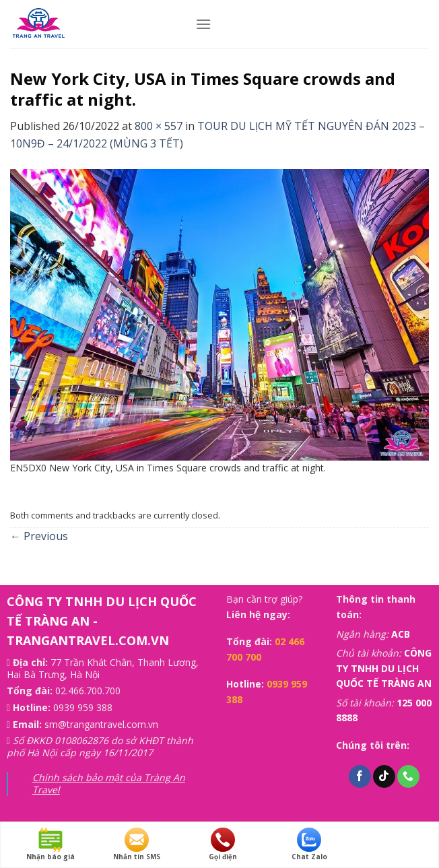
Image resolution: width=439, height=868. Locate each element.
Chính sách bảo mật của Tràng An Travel (109, 783)
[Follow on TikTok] (384, 776)
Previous (39, 536)
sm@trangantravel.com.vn (101, 724)
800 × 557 (159, 126)
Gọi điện (223, 844)
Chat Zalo (309, 844)
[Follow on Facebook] (360, 776)
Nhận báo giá (50, 844)
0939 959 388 (83, 707)
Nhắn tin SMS (137, 844)
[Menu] (203, 24)
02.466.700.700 (88, 691)
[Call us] (408, 776)
